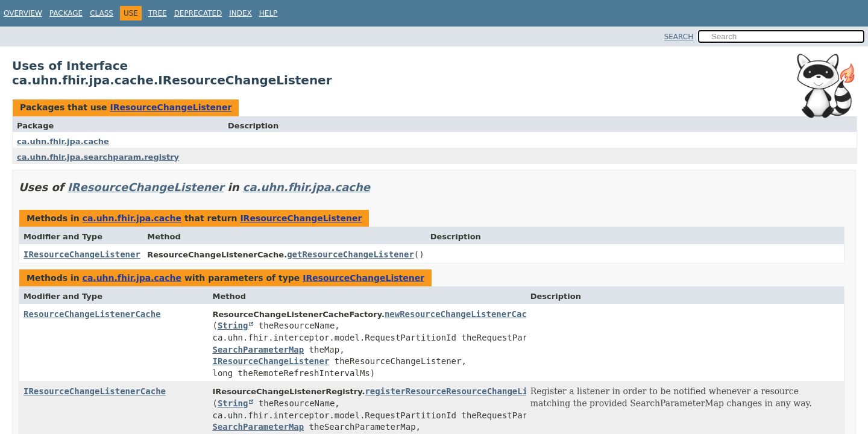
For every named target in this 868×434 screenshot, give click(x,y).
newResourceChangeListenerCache (461, 314)
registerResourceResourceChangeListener (461, 391)
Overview (23, 13)
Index (241, 13)
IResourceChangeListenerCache (95, 391)
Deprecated (198, 13)
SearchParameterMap (258, 350)
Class (102, 13)
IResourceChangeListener (171, 107)
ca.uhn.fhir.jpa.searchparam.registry (98, 157)
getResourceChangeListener (351, 254)
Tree (158, 13)
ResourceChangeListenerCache (92, 314)
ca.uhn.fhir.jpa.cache (63, 141)
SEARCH (679, 37)
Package (66, 13)
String (233, 325)
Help (269, 13)
